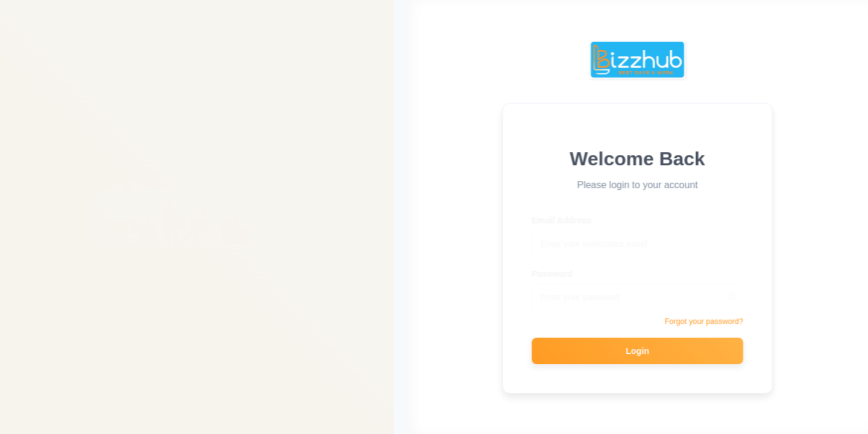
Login (639, 350)
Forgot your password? (705, 321)
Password (554, 269)
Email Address (563, 216)
